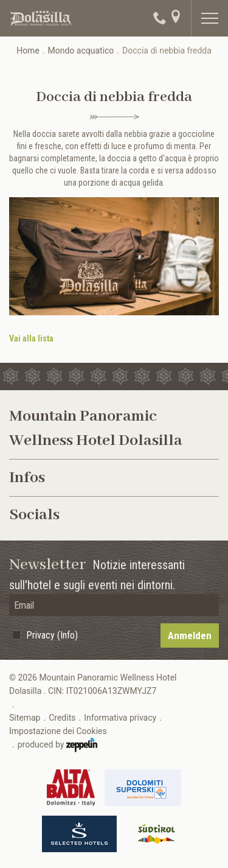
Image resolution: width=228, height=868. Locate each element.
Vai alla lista (31, 338)
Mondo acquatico (81, 51)
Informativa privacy (120, 718)
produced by (57, 745)
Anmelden (190, 635)
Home (28, 51)
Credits (62, 718)
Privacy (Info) (52, 635)
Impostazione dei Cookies (58, 731)
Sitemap (25, 718)
